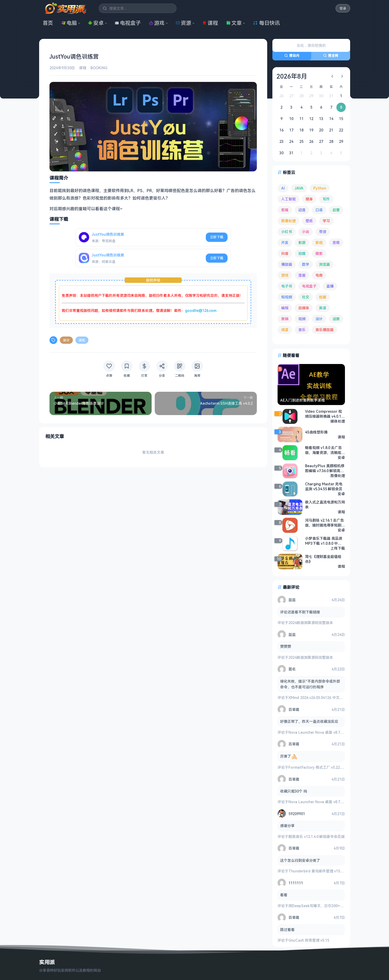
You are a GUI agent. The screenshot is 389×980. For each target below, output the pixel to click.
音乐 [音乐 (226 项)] (302, 330)
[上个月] (332, 76)
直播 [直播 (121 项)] (330, 286)
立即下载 (217, 237)
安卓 (96, 23)
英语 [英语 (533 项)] (323, 308)
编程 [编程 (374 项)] (285, 308)
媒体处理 (338, 421)
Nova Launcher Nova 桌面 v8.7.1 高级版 (321, 732)
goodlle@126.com (201, 310)
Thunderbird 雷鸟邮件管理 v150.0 (317, 871)
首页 (48, 23)
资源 (183, 23)
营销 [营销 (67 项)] (285, 319)
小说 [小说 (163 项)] (306, 232)
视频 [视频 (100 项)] (302, 319)
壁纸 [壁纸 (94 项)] (309, 221)
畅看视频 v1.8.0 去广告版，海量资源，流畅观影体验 (325, 450)
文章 (234, 23)
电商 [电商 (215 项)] (319, 275)
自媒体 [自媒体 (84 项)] (304, 308)
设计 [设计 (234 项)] (319, 319)
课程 (210, 23)
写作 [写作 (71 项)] (326, 199)
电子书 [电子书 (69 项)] (287, 286)
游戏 (157, 23)
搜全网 (331, 55)
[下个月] (342, 76)
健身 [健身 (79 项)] (309, 199)
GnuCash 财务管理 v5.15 (309, 940)
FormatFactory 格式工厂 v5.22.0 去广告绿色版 (327, 767)
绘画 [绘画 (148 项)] (323, 297)
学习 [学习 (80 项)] (326, 221)
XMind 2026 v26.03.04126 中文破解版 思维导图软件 (331, 698)
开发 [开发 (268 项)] (285, 243)
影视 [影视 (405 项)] (319, 243)
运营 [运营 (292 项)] (336, 319)
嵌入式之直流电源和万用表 (325, 505)
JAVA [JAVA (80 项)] (299, 188)
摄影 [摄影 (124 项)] (319, 253)
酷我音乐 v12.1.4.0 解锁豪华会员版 (317, 836)
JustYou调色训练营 (108, 234)
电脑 (69, 23)
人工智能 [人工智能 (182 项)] (288, 199)
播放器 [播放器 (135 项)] (287, 264)
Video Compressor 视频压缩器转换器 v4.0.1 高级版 (323, 414)
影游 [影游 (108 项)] (302, 243)
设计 (66, 340)
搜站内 (292, 55)
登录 (343, 8)
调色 (82, 340)
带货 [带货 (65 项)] (323, 232)
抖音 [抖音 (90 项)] (285, 253)
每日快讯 (266, 23)
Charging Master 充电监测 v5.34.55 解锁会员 (324, 486)
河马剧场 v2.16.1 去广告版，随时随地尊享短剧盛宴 (325, 523)
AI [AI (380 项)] (283, 188)
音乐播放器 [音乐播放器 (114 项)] (324, 330)
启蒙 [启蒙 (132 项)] (336, 210)
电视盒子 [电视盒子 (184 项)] (309, 286)
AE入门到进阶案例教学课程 (302, 400)
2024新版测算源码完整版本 (311, 623)
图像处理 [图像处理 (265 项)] (288, 221)
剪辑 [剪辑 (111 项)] (285, 210)
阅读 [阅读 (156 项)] (285, 330)
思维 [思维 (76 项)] (336, 243)
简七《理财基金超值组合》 (323, 559)
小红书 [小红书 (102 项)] (287, 232)
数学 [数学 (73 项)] (306, 264)
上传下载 (338, 548)
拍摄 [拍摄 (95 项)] (302, 253)
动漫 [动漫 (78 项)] (302, 210)
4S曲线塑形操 (316, 432)
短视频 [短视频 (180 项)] (287, 297)
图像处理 (338, 476)
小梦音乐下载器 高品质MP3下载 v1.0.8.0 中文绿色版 (324, 541)
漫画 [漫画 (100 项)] (302, 275)
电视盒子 (128, 23)
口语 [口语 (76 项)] (319, 210)
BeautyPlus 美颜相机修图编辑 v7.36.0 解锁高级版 (325, 468)
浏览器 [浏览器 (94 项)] (324, 264)
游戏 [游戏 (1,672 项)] (285, 275)
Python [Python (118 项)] (320, 188)
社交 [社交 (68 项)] (306, 297)
